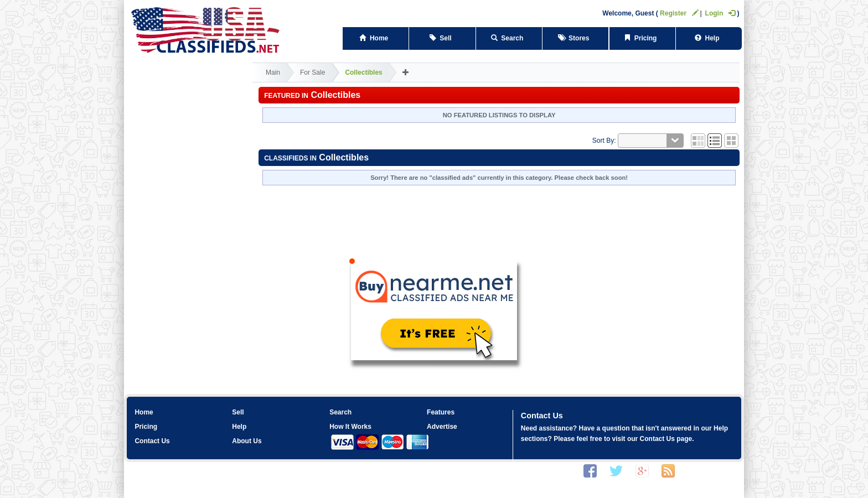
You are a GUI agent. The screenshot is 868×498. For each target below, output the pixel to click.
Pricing (642, 38)
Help (709, 38)
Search (509, 38)
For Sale (312, 72)
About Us (247, 441)
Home (376, 38)
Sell (443, 38)
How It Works (350, 427)
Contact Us (152, 441)
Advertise (442, 427)
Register (679, 13)
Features (441, 412)
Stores (575, 38)
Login (720, 13)
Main (273, 72)
